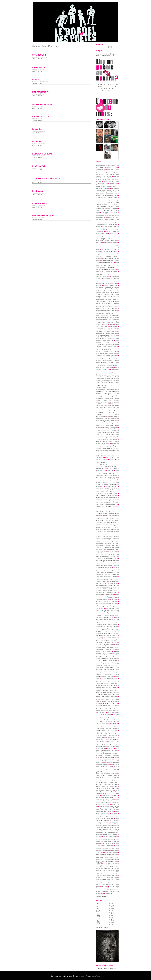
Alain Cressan (107, 173)
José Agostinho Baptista (112, 562)
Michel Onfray (115, 666)
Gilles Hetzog (114, 436)
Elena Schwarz (114, 355)
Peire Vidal (108, 729)
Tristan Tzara (99, 854)
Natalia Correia (103, 682)
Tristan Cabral (106, 851)
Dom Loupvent (115, 345)
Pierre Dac (110, 743)
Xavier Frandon (114, 883)
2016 (113, 909)
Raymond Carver (106, 770)
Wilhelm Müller (110, 877)
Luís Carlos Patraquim (110, 621)
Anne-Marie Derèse (114, 223)
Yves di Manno (105, 892)
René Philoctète (100, 779)
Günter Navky (111, 445)
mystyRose (96, 976)
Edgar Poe (115, 350)
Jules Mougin (115, 574)
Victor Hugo (107, 863)
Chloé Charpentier (101, 301)
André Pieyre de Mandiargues (105, 210)
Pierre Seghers (99, 756)
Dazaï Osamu (107, 332)
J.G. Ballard (112, 483)
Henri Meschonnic (113, 461)
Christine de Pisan (112, 309)
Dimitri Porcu (111, 339)
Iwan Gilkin (104, 483)
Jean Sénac (115, 519)
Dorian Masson (99, 348)
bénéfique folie (39, 166)
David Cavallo (107, 330)
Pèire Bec (116, 727)
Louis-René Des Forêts (101, 618)
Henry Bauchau (105, 465)
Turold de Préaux (114, 854)
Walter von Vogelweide (107, 874)
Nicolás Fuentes (105, 684)
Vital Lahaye (111, 869)
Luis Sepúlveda (106, 623)
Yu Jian (97, 890)
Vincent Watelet (99, 869)
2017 (113, 907)
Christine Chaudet (100, 309)
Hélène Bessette (115, 456)
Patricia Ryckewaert (101, 712)
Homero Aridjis (111, 470)
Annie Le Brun (113, 225)
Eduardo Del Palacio (114, 354)
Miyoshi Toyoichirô (108, 675)
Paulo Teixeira (99, 725)
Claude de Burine (110, 314)
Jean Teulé (108, 521)
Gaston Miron (100, 413)
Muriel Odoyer (111, 676)
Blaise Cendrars (112, 268)
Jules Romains (108, 576)
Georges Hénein (114, 420)
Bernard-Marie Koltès (101, 266)
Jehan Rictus (112, 555)
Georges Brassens (110, 418)
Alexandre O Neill (100, 187)
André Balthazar (100, 203)
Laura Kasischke (100, 593)
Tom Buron (105, 849)
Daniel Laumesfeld (101, 328)
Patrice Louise (114, 709)
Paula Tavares (114, 723)
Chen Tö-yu (115, 300)
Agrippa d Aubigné (101, 169)
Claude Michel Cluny (100, 318)
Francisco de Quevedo (106, 391)
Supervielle (107, 834)
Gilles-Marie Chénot (100, 438)
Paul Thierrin (100, 722)
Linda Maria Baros (105, 610)
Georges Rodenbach (112, 424)
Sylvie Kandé (99, 836)
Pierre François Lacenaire (108, 747)
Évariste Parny (106, 369)
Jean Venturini (99, 522)
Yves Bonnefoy (111, 890)
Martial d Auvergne (100, 649)
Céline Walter (99, 285)
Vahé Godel (115, 856)
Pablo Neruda (113, 703)
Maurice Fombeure (108, 653)
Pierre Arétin (111, 741)
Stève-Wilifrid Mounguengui (111, 833)
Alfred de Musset (101, 190)
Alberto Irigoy (115, 180)
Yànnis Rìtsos (104, 886)
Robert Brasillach (108, 785)
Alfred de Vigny (111, 190)
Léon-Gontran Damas (101, 603)
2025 (99, 915)
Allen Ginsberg (114, 195)
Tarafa (97, 838)
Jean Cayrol (98, 506)
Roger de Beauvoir (100, 797)
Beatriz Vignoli (99, 257)
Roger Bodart (114, 796)
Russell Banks (106, 805)
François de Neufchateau (112, 397)
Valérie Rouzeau (109, 858)
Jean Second (108, 519)
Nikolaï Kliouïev (106, 685)
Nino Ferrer (109, 687)
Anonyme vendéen (106, 228)
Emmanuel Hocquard (101, 359)
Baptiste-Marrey (99, 253)
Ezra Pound (105, 371)
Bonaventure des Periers (102, 273)
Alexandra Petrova (114, 183)
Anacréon (109, 201)
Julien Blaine (105, 578)
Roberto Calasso (109, 794)
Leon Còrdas (107, 601)
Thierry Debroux (101, 845)
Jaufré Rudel (107, 503)
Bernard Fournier (110, 262)
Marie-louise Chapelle (109, 644)
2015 (113, 910)
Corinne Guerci (110, 323)
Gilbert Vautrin (105, 434)
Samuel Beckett (105, 813)
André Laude (114, 208)
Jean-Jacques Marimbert (113, 531)
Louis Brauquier (110, 614)
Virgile (105, 869)
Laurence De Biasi (100, 594)
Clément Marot (115, 319)
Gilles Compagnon (114, 434)
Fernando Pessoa (107, 382)
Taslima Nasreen (104, 838)
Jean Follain (116, 508)
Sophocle (117, 827)
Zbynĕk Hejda (101, 893)
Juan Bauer (112, 571)
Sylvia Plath (115, 835)
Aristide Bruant (99, 241)
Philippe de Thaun (109, 734)
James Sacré (116, 499)
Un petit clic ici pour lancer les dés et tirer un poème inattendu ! (107, 87)
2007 (113, 924)
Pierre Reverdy (107, 754)
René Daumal (108, 775)
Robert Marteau (110, 790)
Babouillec (115, 251)
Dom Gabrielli (108, 345)
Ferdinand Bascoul (101, 379)
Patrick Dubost (110, 712)
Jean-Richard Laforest (112, 551)
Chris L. (110, 301)
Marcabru (116, 635)
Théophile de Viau (107, 842)
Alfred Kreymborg (113, 192)
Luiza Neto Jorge (115, 623)
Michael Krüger (99, 662)
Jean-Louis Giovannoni (112, 533)
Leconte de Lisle (106, 600)
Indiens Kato (103, 477)
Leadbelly (99, 600)
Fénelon (117, 377)
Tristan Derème (100, 852)
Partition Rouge (107, 705)
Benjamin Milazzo (100, 259)
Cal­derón (116, 275)
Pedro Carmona (114, 725)
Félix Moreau (110, 377)
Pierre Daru (116, 743)
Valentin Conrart (100, 858)
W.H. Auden (111, 872)
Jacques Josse (99, 494)
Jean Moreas (112, 515)
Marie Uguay (99, 644)
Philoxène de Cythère (110, 739)
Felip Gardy (111, 375)
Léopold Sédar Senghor (106, 605)
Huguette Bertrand (107, 474)
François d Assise (100, 397)
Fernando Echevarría (107, 380)
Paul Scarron (116, 720)
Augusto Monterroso (106, 248)
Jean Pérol (102, 517)
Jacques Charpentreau (111, 488)
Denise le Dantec (110, 333)
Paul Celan (116, 714)
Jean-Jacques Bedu (101, 531)
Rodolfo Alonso (105, 796)
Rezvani (99, 781)
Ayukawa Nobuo (106, 250)
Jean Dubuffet (109, 508)
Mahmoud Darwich (112, 626)
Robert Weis (114, 792)
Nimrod (103, 687)
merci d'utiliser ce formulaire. (107, 969)
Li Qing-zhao (115, 607)
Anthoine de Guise (106, 230)
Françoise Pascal (106, 402)
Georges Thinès (100, 425)
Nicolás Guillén (114, 684)
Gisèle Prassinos (113, 440)
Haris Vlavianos (106, 452)
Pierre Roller (115, 754)
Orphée (112, 700)
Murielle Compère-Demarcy (109, 678)
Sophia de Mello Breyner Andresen (111, 826)
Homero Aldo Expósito (101, 470)
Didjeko (98, 337)
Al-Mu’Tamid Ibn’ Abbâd (105, 171)
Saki (110, 810)
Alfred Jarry (104, 192)
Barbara (106, 253)
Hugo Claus (98, 474)
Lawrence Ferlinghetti (101, 598)
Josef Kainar (116, 567)
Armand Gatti (99, 242)
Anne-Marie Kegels (102, 225)
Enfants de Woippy (108, 361)
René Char (99, 775)
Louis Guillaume (114, 616)
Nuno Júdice (106, 691)
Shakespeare (116, 820)
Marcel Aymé (99, 637)
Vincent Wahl (114, 867)
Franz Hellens (110, 404)
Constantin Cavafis (101, 323)
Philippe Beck (100, 734)
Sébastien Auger (110, 817)
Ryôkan (107, 806)
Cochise (109, 321)
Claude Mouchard (110, 318)
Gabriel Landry (111, 406)
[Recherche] (101, 47)
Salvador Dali (111, 811)
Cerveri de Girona (114, 285)
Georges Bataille (113, 417)
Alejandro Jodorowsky (109, 182)
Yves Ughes (112, 892)
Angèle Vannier (111, 217)
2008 (113, 923)
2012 (113, 916)
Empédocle (98, 361)
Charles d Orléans (109, 291)
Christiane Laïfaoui (113, 307)
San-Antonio (114, 813)
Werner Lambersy (101, 877)
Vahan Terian (108, 856)
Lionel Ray (113, 610)
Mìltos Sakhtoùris (104, 673)
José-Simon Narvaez (107, 567)
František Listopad (100, 404)
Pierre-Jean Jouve (103, 757)
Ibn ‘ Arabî (109, 476)
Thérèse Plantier (105, 844)
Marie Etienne (99, 642)
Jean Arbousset (99, 505)
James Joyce (108, 499)
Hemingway (105, 459)
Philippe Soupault (112, 737)
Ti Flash (113, 847)
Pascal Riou (111, 707)
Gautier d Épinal (108, 413)
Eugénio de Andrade (112, 366)
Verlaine (99, 863)
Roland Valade (103, 801)
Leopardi (98, 605)
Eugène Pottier (101, 366)
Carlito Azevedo (106, 277)
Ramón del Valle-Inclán (109, 768)
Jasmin (101, 503)
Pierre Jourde (111, 748)
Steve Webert (99, 833)
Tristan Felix (108, 852)
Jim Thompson (106, 557)
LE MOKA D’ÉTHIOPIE (42, 154)
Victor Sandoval (115, 863)
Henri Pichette (112, 463)
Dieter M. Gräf (115, 337)
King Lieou (104, 587)
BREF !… (37, 80)
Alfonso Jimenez (115, 188)
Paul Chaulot (111, 716)
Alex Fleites (105, 183)
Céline (116, 284)
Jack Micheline (105, 485)
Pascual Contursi (104, 709)
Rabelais (98, 761)
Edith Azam (99, 352)
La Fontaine (103, 589)
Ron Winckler (111, 801)
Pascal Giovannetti (101, 707)
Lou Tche (103, 614)
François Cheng (113, 395)
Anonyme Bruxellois (107, 226)
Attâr (113, 246)
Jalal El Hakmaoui (100, 499)
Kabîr (108, 582)
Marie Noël (115, 642)
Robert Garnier (114, 787)
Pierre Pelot (110, 752)
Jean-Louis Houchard (101, 535)
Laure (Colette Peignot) (112, 593)
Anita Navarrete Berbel (107, 219)
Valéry (116, 858)
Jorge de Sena (107, 560)
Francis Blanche (113, 386)
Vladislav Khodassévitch (109, 870)
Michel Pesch (99, 668)
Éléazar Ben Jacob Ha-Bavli (103, 355)
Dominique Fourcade (101, 346)
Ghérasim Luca (115, 431)
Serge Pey (110, 818)
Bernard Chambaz (114, 260)
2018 (113, 905)
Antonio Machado (114, 235)
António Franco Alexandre (102, 235)
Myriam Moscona (100, 680)
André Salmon (105, 212)
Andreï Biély (103, 217)
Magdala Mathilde (113, 624)
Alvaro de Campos (113, 199)
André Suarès (106, 214)
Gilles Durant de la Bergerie (103, 436)
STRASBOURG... (40, 55)
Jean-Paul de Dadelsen (110, 542)
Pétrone (116, 730)
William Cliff (110, 879)
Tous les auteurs (101, 897)
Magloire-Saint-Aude (100, 626)
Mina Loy (112, 673)
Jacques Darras (100, 490)
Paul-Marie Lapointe (105, 723)
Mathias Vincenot (110, 649)
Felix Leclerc (103, 377)
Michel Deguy (111, 664)
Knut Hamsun (112, 587)
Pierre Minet (115, 750)
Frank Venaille (114, 402)
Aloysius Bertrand (101, 197)
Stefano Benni (104, 831)
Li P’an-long (108, 607)
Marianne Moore (105, 641)
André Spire (98, 214)
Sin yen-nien (99, 826)
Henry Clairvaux (114, 465)
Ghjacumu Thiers (101, 433)
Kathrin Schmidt (106, 583)
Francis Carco (101, 388)
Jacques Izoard (114, 492)
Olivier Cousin (114, 696)
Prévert (99, 759)
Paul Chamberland (101, 716)
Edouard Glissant (104, 354)
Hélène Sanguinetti (110, 458)
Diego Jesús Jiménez (105, 337)
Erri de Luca (109, 364)
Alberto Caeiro (106, 180)
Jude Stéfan (103, 573)
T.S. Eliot (105, 836)
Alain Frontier (115, 173)
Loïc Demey (105, 612)
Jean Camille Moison (111, 504)
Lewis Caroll (98, 607)
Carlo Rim (102, 278)
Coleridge (115, 321)
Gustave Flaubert (110, 447)
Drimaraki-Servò (114, 348)
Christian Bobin (107, 303)
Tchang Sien (112, 838)
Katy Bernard (115, 583)
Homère (116, 469)
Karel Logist (99, 583)
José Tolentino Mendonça (107, 566)
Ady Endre (115, 168)
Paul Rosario (109, 720)
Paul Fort (113, 718)
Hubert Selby (103, 472)
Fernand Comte (110, 379)
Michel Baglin (103, 664)
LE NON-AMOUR (40, 203)
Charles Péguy (109, 294)
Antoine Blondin (100, 232)
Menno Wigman (103, 660)
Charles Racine (107, 296)
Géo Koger (115, 413)
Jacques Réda (101, 495)
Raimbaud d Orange (105, 764)
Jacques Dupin (109, 490)
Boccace (115, 271)
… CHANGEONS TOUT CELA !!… (47, 179)
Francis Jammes (100, 390)
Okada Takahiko (104, 694)
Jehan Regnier (104, 555)
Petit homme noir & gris (43, 216)
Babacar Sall (107, 251)
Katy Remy (98, 585)
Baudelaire (99, 255)
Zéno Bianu (108, 893)
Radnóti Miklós (109, 763)
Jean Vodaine (107, 522)
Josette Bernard (111, 569)
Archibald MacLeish (113, 239)
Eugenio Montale (100, 367)
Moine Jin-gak (103, 676)
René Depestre (104, 777)
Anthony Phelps (115, 230)
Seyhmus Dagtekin (107, 820)
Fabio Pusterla (114, 371)
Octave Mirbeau (114, 691)
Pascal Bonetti (115, 705)
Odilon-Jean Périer (108, 693)
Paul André (103, 714)
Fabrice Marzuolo (107, 373)
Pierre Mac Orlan (105, 750)
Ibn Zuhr (104, 476)
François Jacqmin (109, 398)
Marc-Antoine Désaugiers (106, 635)
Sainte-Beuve (104, 810)
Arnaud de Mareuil (100, 244)
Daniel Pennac (110, 328)
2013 (113, 914)
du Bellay (104, 350)
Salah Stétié (103, 811)
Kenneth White (111, 585)
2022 (99, 920)
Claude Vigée (107, 319)
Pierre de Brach (101, 745)
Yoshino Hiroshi (114, 888)
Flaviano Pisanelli (114, 384)
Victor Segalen (100, 865)
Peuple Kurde (115, 732)
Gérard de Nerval (105, 427)
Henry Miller (99, 467)
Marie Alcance (114, 641)
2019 (113, 903)
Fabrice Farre (99, 373)
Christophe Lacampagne (112, 310)
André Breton (109, 203)
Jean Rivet (116, 517)
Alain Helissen (100, 174)
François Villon (107, 400)
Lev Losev (116, 605)
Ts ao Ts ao (106, 854)
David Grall (115, 330)
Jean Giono (100, 510)
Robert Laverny (110, 788)
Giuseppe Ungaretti (102, 441)
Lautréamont (114, 596)
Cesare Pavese (109, 287)
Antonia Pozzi (104, 233)
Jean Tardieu (100, 521)
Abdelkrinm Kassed (100, 166)
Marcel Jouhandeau (108, 637)
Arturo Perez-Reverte (106, 246)
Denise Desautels (100, 333)
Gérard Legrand (114, 427)
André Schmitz (114, 212)
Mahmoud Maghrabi (100, 628)
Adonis (102, 167)
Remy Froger (115, 774)
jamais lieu (37, 129)
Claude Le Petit (113, 316)
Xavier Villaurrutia (107, 884)
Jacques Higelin (104, 492)
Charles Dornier (106, 293)
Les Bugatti (38, 191)
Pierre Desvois (110, 745)
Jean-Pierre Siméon (109, 549)
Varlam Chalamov (109, 859)
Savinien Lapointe (100, 817)
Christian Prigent (114, 305)
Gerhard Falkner (109, 429)
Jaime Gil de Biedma (113, 497)
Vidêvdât (107, 865)
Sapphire (107, 815)
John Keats (115, 558)
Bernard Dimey (101, 262)
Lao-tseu (116, 591)
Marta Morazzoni (114, 648)
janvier (98, 912)
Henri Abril (112, 459)
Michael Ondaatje (109, 662)
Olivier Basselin (106, 696)
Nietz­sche (98, 685)
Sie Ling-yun (107, 822)
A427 (97, 164)
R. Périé (115, 759)
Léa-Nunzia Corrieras (113, 598)
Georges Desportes (105, 420)
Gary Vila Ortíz (104, 409)
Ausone (113, 248)
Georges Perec (99, 422)
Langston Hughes (107, 591)
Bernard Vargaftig (113, 264)
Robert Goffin (100, 788)
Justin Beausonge (114, 580)
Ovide (105, 704)
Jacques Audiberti (111, 486)
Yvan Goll (103, 890)
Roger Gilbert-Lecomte (112, 797)
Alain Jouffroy (110, 174)
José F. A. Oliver (100, 564)
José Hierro (109, 564)
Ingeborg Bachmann (113, 477)
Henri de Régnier (104, 461)
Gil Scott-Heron (110, 433)
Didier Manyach (106, 335)
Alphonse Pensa (101, 199)
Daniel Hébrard (113, 326)
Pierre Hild (103, 748)
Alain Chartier (99, 173)
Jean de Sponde (100, 508)
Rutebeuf (113, 805)
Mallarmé (98, 632)
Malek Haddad (114, 630)
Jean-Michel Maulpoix (108, 540)
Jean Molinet (105, 515)
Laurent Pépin (105, 596)
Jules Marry (107, 575)
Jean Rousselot (99, 519)
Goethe (111, 442)
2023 (99, 919)
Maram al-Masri (105, 634)
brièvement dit (39, 67)
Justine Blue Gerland (100, 582)
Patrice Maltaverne (102, 711)
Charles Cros (99, 291)
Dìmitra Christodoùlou (101, 339)
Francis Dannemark (113, 388)
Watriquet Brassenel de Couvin (110, 876)
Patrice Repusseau (113, 711)
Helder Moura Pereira (105, 456)
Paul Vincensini (109, 722)
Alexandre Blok (113, 185)
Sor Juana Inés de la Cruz (104, 829)
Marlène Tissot (106, 648)
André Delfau (105, 205)
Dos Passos (107, 348)
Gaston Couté (113, 411)
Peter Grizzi (103, 730)
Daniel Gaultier (104, 326)
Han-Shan (116, 450)
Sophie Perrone (110, 827)
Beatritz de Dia (114, 255)
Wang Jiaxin (116, 874)
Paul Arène (109, 714)
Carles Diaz (98, 277)
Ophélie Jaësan (105, 700)
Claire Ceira (106, 312)
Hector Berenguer (108, 454)
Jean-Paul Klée (110, 543)
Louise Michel (103, 619)
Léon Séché (115, 601)
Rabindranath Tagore (108, 761)
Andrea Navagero (100, 216)
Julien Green (112, 578)
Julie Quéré (98, 578)
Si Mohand (99, 822)
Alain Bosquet (115, 171)
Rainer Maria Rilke (106, 766)
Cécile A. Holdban (100, 284)
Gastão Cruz (105, 411)
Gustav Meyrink (100, 447)
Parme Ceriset (99, 705)
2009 (113, 921)
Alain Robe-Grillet (107, 176)
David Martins (99, 332)
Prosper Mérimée (107, 759)
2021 (99, 922)
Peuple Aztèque (99, 732)
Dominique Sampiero (113, 346)
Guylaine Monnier (109, 450)
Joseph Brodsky (101, 569)
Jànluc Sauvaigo (110, 501)
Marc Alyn (112, 634)
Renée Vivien (108, 779)
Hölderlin (110, 469)
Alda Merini (99, 182)
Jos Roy (103, 562)
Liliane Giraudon (110, 609)
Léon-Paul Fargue (113, 603)
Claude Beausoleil (114, 312)
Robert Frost (105, 787)
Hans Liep (99, 452)
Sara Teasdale (114, 815)
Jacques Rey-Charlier (113, 495)
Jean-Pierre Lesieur (110, 547)
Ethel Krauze (116, 364)
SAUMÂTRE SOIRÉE (42, 117)
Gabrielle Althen (111, 407)
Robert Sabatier (105, 792)
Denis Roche (115, 332)
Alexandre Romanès (112, 187)
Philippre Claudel (100, 739)
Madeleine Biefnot (102, 624)
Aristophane (107, 241)
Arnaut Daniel (110, 244)
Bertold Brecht (111, 266)
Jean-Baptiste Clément (108, 524)
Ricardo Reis (115, 781)
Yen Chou (112, 886)
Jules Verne (115, 576)
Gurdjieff (117, 445)
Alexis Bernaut (99, 188)
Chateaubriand (108, 300)
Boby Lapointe (106, 271)
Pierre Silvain (108, 756)
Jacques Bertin (99, 488)
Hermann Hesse (101, 468)
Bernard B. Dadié (105, 260)
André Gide (111, 207)
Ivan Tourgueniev (112, 481)
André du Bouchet (114, 205)
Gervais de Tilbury (106, 431)
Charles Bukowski (111, 289)
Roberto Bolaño (100, 794)
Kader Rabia (114, 581)
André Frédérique (101, 207)
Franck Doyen (108, 393)
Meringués (37, 142)
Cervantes (106, 285)
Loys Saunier (112, 619)
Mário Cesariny (108, 646)
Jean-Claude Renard (106, 528)
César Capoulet (99, 287)
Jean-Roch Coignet (100, 553)
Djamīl (108, 343)
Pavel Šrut (106, 725)
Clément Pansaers (101, 321)
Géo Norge (100, 415)
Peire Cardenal (100, 729)
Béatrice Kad (106, 255)
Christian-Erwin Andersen (102, 307)
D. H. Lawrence (104, 325)
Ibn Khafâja (98, 476)
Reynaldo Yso (115, 779)
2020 (99, 924)
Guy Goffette (106, 449)
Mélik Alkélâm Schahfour (107, 658)
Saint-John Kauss (108, 808)
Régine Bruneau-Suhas (109, 772)
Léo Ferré (99, 601)
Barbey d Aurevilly (113, 253)
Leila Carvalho (114, 600)
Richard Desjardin (113, 783)
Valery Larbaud (100, 859)
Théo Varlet (111, 840)
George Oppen (104, 417)
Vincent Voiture (104, 867)
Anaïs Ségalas (115, 201)
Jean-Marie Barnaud (106, 538)
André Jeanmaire (106, 209)
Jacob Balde (112, 485)
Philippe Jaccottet (113, 736)
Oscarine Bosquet (107, 702)
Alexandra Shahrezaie (102, 185)
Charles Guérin (114, 293)
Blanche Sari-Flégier (111, 270)
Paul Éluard (105, 718)
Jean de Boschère (114, 506)
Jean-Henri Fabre (115, 530)
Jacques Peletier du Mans (111, 494)
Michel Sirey (109, 667)
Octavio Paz (99, 693)
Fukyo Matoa (103, 406)
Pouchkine (116, 757)
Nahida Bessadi (109, 680)
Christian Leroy (106, 305)
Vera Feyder (115, 861)
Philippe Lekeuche (101, 738)
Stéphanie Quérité (114, 831)
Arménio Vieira (115, 242)
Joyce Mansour (104, 571)
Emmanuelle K (113, 359)
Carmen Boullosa (104, 280)
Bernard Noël (104, 264)
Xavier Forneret (105, 883)
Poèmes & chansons (102, 54)
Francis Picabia (110, 390)
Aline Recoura (105, 195)
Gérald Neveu (110, 425)
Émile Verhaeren (114, 357)
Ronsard (103, 803)
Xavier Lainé (98, 884)
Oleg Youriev (112, 694)
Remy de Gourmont (105, 774)
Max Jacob (99, 657)
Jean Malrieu (112, 513)
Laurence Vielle (110, 594)
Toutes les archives (102, 928)
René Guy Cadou (114, 777)
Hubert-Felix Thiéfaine (113, 472)
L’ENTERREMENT (40, 92)
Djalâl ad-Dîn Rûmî (108, 340)
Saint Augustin (100, 808)
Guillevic (104, 445)
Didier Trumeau (114, 335)
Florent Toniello (101, 386)
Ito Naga (105, 481)
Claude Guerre (104, 316)
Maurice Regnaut (106, 655)
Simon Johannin (104, 824)
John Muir (98, 560)
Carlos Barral (109, 278)
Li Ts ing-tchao (99, 609)
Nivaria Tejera (99, 689)
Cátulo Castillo (114, 282)
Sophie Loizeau (101, 827)
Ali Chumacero (109, 194)
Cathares (98, 282)
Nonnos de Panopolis (108, 689)
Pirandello (111, 757)
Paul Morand (102, 720)
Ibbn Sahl (116, 474)
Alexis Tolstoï (107, 188)
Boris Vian (99, 275)
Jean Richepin (109, 517)
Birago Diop (103, 268)
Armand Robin (107, 242)
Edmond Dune (108, 352)
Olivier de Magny (100, 698)
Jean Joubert (105, 512)
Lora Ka (112, 612)
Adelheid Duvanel (110, 166)
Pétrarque (110, 730)
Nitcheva (115, 687)
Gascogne (111, 409)
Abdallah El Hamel (113, 164)
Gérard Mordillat (99, 429)
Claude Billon (100, 314)
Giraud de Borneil (102, 440)
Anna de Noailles (107, 221)
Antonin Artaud (113, 233)
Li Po (103, 607)
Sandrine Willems (100, 815)
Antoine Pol (108, 232)
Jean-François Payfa (105, 530)
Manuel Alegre (106, 632)
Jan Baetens (100, 501)
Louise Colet (111, 618)
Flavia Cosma (106, 384)
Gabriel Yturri (103, 407)
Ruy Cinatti (102, 806)
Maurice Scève (114, 655)
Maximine (98, 658)
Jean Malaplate (104, 513)
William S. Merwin (107, 881)
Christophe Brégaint (100, 310)
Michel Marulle (107, 666)
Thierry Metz (110, 845)
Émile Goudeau (105, 357)
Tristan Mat (115, 852)
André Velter (115, 214)
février (98, 910)
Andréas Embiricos (110, 216)
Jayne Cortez (115, 503)
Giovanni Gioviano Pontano (112, 438)
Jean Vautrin (115, 521)
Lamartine (111, 589)
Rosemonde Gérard (111, 803)
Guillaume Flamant (106, 443)
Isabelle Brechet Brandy (112, 479)
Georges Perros (109, 422)
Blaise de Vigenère (100, 270)
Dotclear (82, 976)
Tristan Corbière (115, 851)
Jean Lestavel (112, 512)
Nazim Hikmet (111, 682)
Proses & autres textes (103, 56)
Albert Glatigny (111, 178)
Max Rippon (106, 657)
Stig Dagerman (99, 835)
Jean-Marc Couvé (107, 537)
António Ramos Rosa (103, 237)
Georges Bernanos (100, 418)
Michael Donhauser (113, 660)
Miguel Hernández (109, 671)
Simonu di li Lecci (114, 824)
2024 (99, 917)
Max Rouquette (114, 657)
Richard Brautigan (101, 783)
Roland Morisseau (100, 799)
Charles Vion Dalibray (108, 298)
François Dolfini (99, 398)
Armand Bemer (114, 241)
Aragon (103, 239)
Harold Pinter (115, 452)
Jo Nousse (113, 557)
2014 (113, 912)
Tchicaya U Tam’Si (103, 840)
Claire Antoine (99, 312)
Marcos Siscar (110, 639)
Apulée (97, 239)
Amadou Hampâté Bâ (101, 201)
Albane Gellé (103, 178)
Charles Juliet (99, 294)
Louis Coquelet (106, 616)
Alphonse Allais (113, 197)
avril (97, 907)
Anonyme (98, 226)
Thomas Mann (106, 847)
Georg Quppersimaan (109, 415)
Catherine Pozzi (105, 282)
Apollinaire (114, 237)
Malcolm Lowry (106, 630)
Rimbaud (99, 784)
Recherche (99, 45)
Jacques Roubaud (101, 497)
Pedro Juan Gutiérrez (101, 727)
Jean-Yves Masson (110, 553)
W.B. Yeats (103, 872)
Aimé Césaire (111, 169)
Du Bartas (98, 350)
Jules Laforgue (111, 573)
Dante (101, 330)
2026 (99, 903)
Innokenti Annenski (100, 479)
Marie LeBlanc (107, 642)
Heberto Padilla (99, 454)
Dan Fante (112, 325)
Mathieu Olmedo (107, 651)
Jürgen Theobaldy (105, 580)
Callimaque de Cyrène (108, 275)
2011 (113, 917)
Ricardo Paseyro (106, 781)
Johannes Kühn (107, 558)
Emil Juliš (98, 357)
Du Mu (110, 350)
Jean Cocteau (106, 506)
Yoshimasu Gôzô (105, 888)
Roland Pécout (110, 799)
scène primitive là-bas (42, 104)
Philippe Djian (103, 736)
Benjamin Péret (110, 258)
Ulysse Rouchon (100, 856)
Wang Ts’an (99, 876)
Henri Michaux (101, 463)
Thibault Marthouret (114, 844)
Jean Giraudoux (109, 510)
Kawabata (104, 585)
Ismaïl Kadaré (99, 481)
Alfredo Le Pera (100, 194)
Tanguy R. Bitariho (113, 836)
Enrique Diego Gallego (108, 362)
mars (97, 908)
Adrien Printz (108, 168)
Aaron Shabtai (103, 164)
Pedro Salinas (110, 727)
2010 (113, 919)
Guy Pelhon (113, 449)
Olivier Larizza (110, 698)
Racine (102, 763)
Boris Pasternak (114, 273)
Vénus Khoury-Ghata (106, 861)
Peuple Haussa (108, 732)
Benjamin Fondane (111, 257)
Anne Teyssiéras (105, 223)
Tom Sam (112, 849)
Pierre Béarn (103, 743)
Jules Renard (100, 576)
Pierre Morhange (100, 752)
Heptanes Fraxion (111, 467)
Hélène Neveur (100, 458)
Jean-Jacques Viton (101, 533)
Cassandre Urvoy (114, 280)
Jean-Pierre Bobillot (109, 546)
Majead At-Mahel (110, 628)
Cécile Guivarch (109, 284)
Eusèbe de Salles (110, 368)
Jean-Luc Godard (111, 535)
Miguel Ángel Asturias (109, 669)
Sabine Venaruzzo (115, 806)
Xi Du (113, 884)
